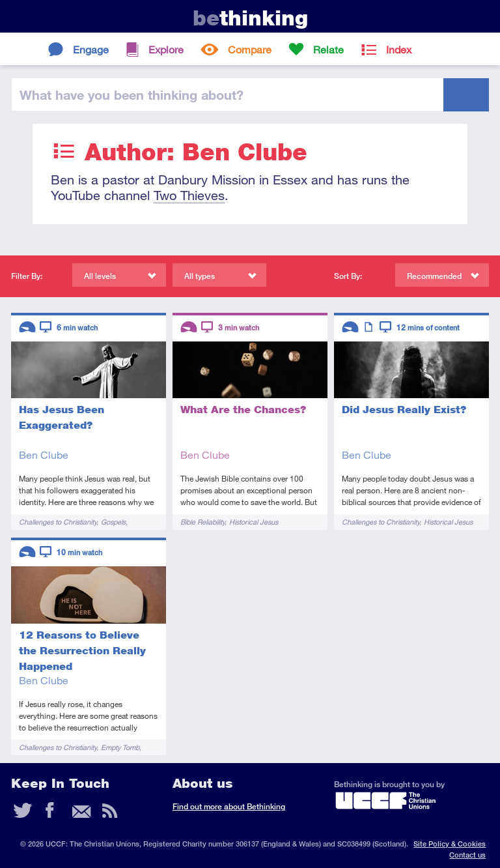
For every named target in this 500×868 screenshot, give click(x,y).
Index (399, 49)
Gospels (113, 522)
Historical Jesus (254, 522)
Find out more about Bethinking (229, 806)
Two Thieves (189, 195)
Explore (166, 49)
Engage (91, 49)
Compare (250, 49)
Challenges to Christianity (58, 522)
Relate (328, 49)
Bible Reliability (202, 522)
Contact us (467, 855)
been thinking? (132, 94)
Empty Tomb (120, 747)
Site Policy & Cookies (450, 844)
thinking (250, 18)
